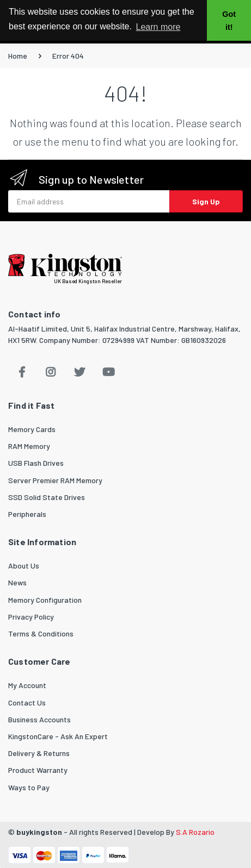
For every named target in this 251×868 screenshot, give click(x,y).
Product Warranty (38, 770)
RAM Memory (29, 446)
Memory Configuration (45, 600)
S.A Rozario (195, 832)
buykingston (39, 832)
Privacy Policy (31, 617)
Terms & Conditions (41, 633)
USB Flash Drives (36, 463)
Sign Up (206, 201)
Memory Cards (32, 429)
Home (18, 56)
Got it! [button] (229, 21)
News (17, 582)
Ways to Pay (29, 787)
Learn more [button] (158, 27)
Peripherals (27, 514)
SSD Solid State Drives (47, 497)
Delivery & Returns (39, 753)
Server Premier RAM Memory (55, 480)
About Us (24, 566)
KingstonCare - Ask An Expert (58, 736)
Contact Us (27, 702)
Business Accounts (39, 719)
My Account (27, 685)
